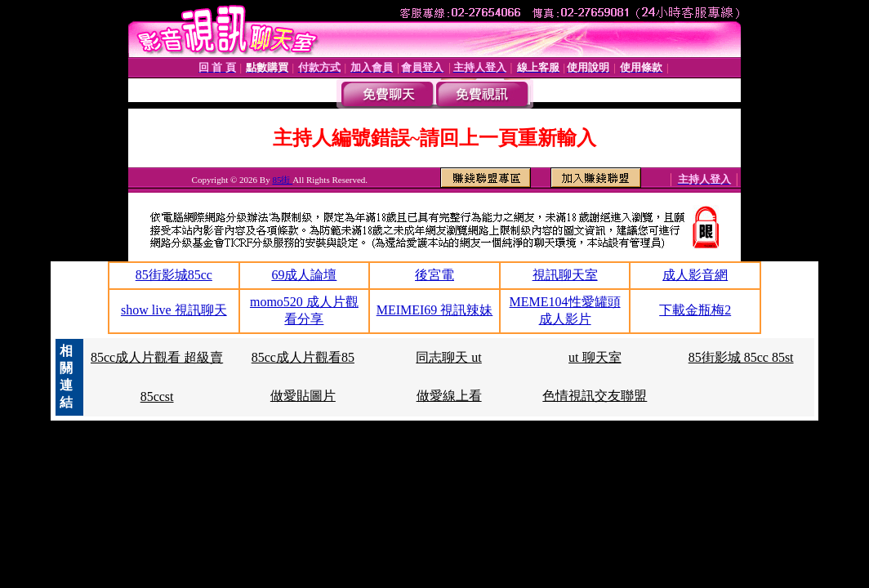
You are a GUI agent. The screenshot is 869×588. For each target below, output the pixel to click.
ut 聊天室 (595, 357)
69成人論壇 (304, 275)
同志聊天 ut (448, 357)
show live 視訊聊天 (174, 310)
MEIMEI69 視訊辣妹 (435, 310)
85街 (282, 180)
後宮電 (434, 275)
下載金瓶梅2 (695, 310)
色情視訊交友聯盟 (595, 396)
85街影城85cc (174, 275)
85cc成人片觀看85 (303, 357)
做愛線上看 (449, 396)
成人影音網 (695, 275)
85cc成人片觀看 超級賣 (157, 357)
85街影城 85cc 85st (741, 357)
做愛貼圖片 (303, 396)
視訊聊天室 (565, 275)
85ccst (157, 396)
